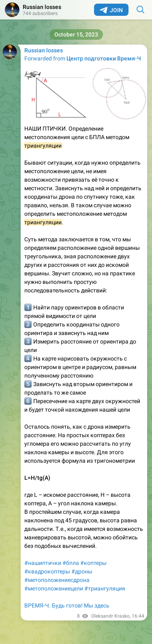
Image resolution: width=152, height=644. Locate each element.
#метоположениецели (54, 588)
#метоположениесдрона (57, 580)
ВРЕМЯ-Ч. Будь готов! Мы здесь (67, 605)
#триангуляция (105, 588)
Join (111, 10)
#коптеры (93, 563)
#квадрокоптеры (47, 571)
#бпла (71, 563)
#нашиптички (43, 563)
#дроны (82, 571)
